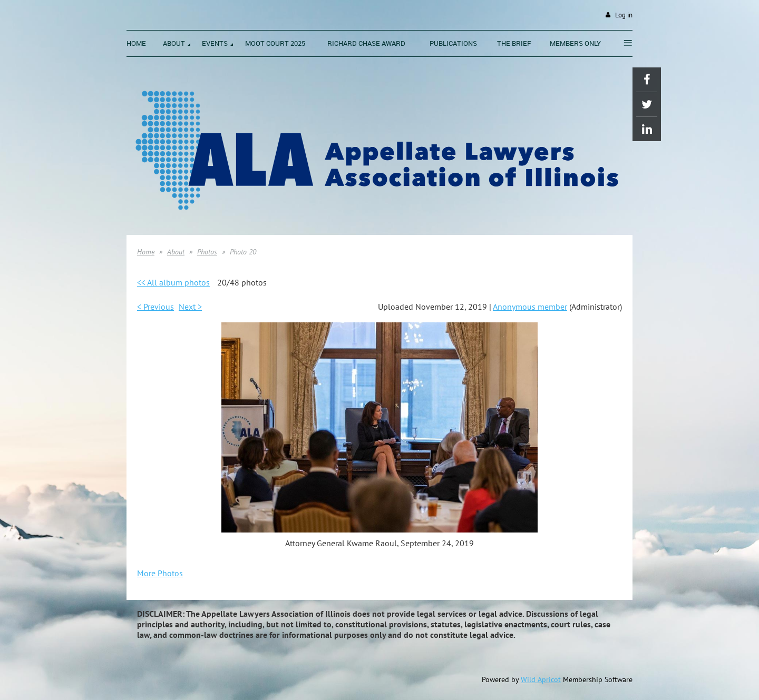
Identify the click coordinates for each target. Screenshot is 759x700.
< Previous (155, 307)
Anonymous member (530, 307)
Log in (624, 15)
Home (146, 252)
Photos (207, 252)
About (176, 252)
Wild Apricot (541, 679)
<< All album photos (173, 282)
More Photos (160, 573)
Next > (190, 307)
